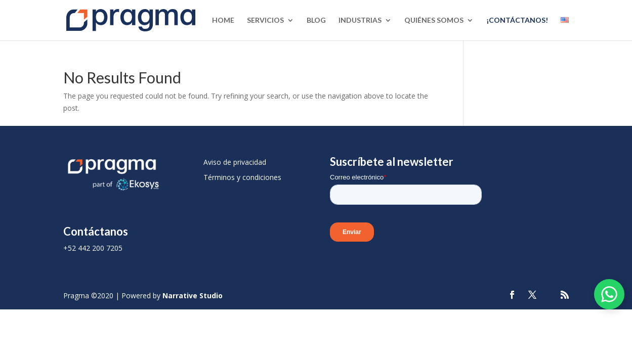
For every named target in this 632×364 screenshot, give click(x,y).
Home (223, 20)
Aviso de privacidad (235, 162)
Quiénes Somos (434, 20)
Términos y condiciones (242, 177)
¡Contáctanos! (517, 20)
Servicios (265, 20)
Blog (316, 20)
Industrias (360, 20)
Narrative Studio (193, 295)
